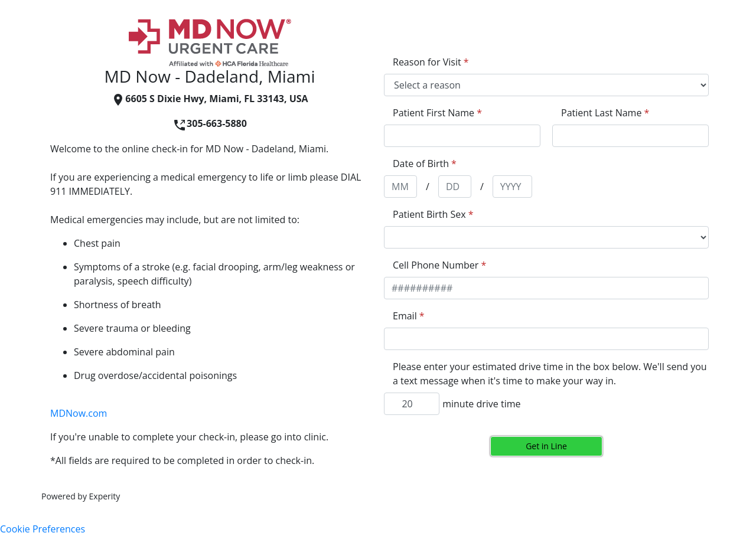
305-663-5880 (210, 123)
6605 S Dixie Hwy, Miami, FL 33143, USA (209, 99)
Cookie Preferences (43, 529)
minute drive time (481, 404)
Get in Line (546, 446)
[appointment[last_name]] (630, 136)
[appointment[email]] (546, 339)
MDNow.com (79, 413)
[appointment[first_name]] (462, 136)
